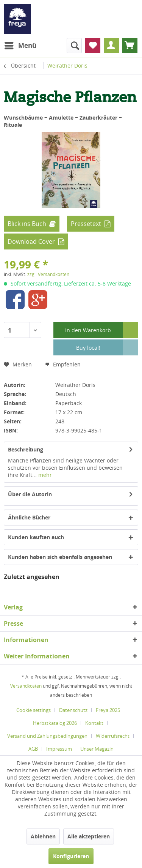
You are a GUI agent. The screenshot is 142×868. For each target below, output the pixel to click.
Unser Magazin (97, 749)
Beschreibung (26, 449)
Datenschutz (73, 710)
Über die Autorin (30, 494)
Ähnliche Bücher (29, 517)
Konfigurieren (71, 856)
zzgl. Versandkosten (48, 274)
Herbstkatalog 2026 (55, 723)
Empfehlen (63, 364)
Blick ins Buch (27, 224)
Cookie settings (34, 710)
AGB (33, 749)
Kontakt (94, 723)
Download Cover (31, 241)
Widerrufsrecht (113, 736)
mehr (44, 475)
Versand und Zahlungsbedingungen (47, 736)
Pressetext (86, 224)
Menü (20, 45)
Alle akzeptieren (89, 836)
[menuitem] (20, 46)
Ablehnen (43, 836)
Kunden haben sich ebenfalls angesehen (60, 557)
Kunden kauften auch (36, 537)
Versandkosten (26, 686)
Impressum (59, 749)
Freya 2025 (108, 710)
